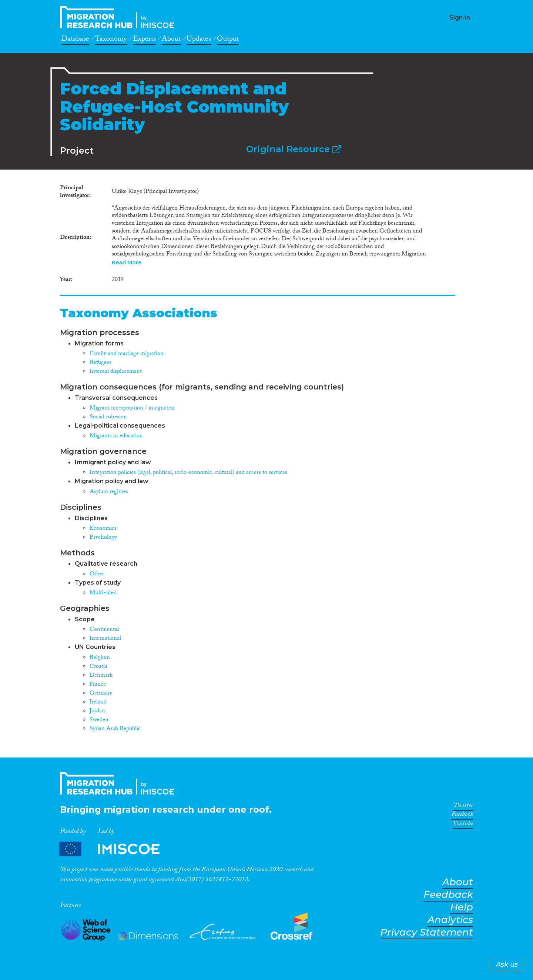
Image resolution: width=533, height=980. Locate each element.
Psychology (103, 538)
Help (462, 907)
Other (97, 574)
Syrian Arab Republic (115, 729)
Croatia (98, 667)
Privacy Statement (427, 932)
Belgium (100, 658)
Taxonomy (111, 40)
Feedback (448, 895)
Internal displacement (116, 372)
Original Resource (294, 149)
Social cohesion (108, 417)
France (98, 685)
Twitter (463, 807)
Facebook (462, 816)
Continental (104, 630)
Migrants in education (116, 436)
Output (228, 40)
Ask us (507, 964)
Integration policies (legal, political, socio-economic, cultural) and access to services (188, 473)
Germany (101, 694)
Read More (127, 262)
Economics (103, 529)
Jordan (97, 711)
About (171, 40)
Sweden (99, 720)
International (105, 639)
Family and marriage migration (127, 354)
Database (75, 40)
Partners (116, 849)
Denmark (101, 676)
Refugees (100, 363)
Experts (144, 40)
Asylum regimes (109, 492)
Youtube (463, 825)
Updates (199, 40)
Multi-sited (103, 593)
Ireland (98, 703)
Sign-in (460, 18)
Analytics (450, 920)
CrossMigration (119, 17)
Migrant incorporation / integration (132, 409)
